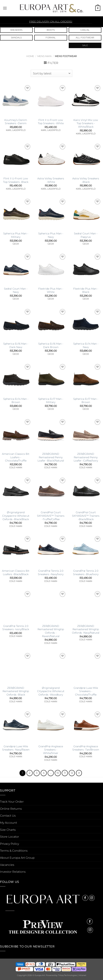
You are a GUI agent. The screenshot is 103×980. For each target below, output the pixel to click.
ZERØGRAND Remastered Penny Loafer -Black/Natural (51, 457)
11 (65, 773)
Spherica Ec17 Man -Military (51, 401)
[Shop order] (51, 73)
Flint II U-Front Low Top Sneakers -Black (16, 180)
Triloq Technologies (68, 975)
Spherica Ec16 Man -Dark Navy (16, 345)
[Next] (79, 773)
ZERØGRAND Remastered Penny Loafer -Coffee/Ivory (86, 457)
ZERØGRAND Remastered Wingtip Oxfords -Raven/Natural (51, 631)
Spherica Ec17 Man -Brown (86, 401)
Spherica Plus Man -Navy (51, 235)
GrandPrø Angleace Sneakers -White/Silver (51, 750)
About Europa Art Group (17, 858)
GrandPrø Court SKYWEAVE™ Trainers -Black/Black (86, 516)
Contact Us (8, 816)
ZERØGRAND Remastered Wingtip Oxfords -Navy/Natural (86, 629)
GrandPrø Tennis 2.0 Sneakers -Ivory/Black (16, 628)
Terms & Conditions (14, 851)
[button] (5, 8)
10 (58, 773)
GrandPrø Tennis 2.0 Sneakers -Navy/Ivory (51, 573)
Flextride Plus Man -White (51, 290)
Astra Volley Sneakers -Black (86, 180)
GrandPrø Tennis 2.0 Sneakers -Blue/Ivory (86, 573)
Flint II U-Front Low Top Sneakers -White (51, 122)
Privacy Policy (9, 844)
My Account (8, 823)
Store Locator (9, 837)
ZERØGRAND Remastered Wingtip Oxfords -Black (16, 691)
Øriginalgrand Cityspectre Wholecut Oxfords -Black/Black (16, 516)
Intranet (82, 975)
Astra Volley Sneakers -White (51, 180)
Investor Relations (13, 872)
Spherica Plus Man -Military (16, 235)
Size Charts (8, 830)
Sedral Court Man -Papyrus (86, 235)
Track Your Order (12, 802)
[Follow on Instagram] (92, 898)
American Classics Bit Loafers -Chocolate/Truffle (16, 457)
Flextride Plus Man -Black (86, 290)
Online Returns (11, 809)
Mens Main (44, 56)
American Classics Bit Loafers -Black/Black (16, 573)
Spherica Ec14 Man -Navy (86, 345)
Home (30, 56)
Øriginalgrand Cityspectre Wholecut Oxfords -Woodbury (51, 691)
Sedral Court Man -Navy (16, 290)
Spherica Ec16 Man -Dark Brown (51, 345)
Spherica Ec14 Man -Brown (16, 401)
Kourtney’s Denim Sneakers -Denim (16, 122)
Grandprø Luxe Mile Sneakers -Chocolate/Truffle (86, 691)
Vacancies (7, 865)
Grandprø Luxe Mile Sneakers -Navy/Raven (16, 748)
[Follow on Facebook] (85, 898)
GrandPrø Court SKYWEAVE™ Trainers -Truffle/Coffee (51, 516)
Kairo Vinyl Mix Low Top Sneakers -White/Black (86, 123)
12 (72, 773)
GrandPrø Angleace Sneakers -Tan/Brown (86, 748)
